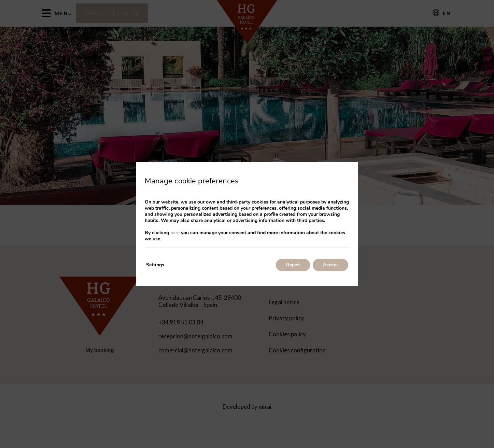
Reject (293, 265)
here (175, 233)
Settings (155, 265)
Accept (330, 265)
